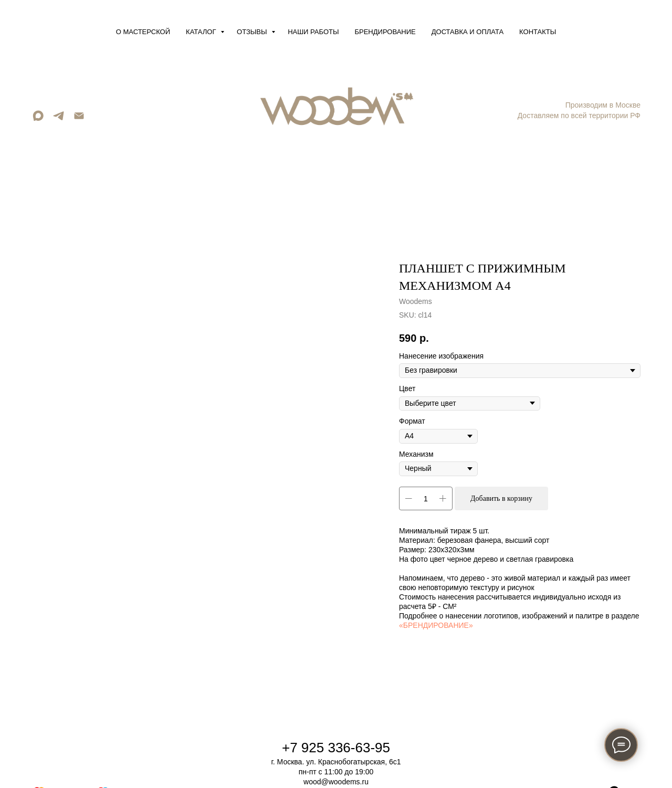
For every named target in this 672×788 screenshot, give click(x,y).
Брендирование (385, 32)
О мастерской (143, 32)
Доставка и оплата (468, 32)
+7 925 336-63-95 (336, 748)
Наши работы (313, 32)
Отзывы (253, 32)
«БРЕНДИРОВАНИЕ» (436, 625)
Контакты (538, 32)
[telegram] (59, 119)
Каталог (202, 32)
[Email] (79, 119)
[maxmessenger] (38, 119)
